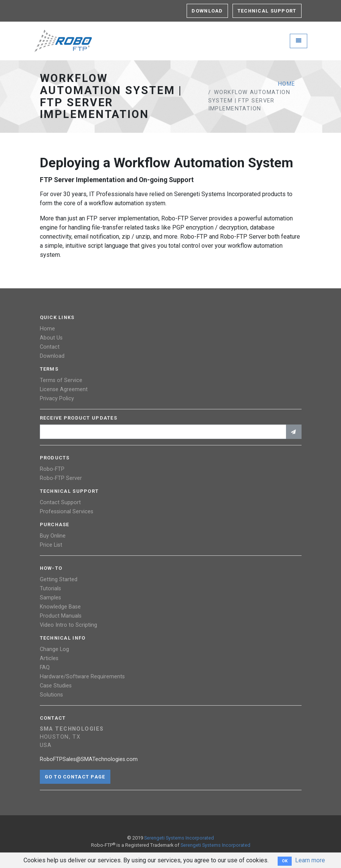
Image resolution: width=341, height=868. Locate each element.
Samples (50, 598)
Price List (51, 545)
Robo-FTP (52, 469)
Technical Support (267, 11)
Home (287, 84)
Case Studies (56, 686)
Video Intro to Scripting (68, 625)
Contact (50, 347)
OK (285, 861)
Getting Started (59, 579)
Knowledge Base (60, 607)
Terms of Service (61, 380)
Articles (49, 658)
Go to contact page (75, 777)
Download (207, 11)
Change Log (54, 649)
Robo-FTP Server (61, 478)
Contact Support (60, 502)
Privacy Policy (57, 399)
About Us (51, 338)
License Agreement (64, 389)
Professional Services (67, 512)
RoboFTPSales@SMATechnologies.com (89, 759)
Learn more (310, 860)
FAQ (45, 668)
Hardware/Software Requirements (82, 677)
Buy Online (53, 536)
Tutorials (50, 589)
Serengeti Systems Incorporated (179, 838)
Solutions (51, 695)
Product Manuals (61, 616)
